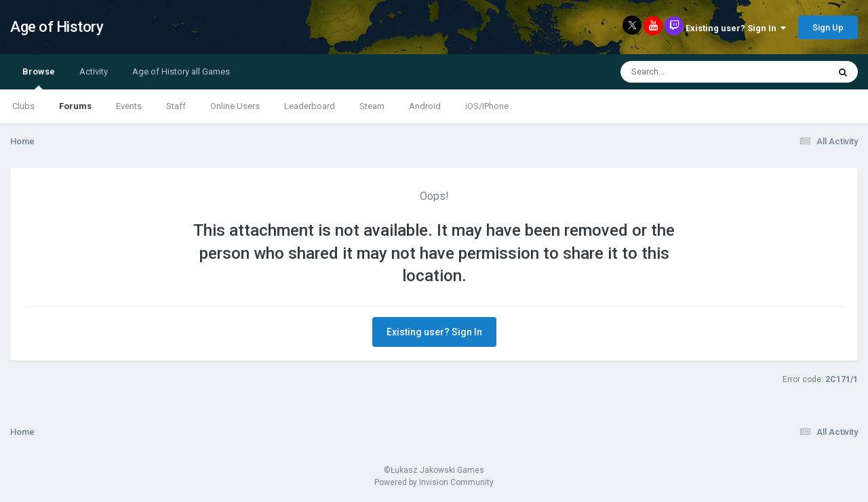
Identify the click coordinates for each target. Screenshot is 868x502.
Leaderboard (310, 106)
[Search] (689, 72)
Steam (372, 106)
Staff (176, 106)
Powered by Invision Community (434, 482)
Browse (39, 78)
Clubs (23, 106)
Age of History (57, 27)
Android (425, 106)
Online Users (235, 106)
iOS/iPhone (487, 106)
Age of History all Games (181, 71)
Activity (94, 71)
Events (129, 106)
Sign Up (828, 27)
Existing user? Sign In (736, 28)
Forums (75, 106)
